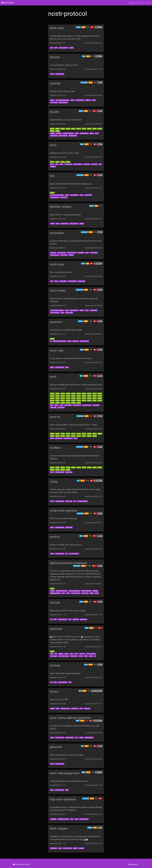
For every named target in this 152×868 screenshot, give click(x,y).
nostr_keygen (59, 828)
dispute (55, 57)
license (139, 3)
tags (149, 3)
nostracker (57, 233)
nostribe (55, 83)
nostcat (55, 603)
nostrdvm (56, 322)
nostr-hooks (58, 290)
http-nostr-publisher (63, 799)
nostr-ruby (57, 350)
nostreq (55, 665)
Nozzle (54, 112)
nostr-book (57, 264)
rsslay (54, 481)
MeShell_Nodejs (61, 207)
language (131, 3)
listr (52, 176)
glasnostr (56, 747)
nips (144, 3)
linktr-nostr (57, 28)
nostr (53, 145)
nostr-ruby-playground (65, 773)
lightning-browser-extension (68, 563)
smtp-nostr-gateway (63, 511)
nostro (54, 692)
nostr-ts (55, 417)
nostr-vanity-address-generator (70, 718)
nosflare (55, 448)
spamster (56, 629)
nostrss (55, 537)
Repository (133, 864)
